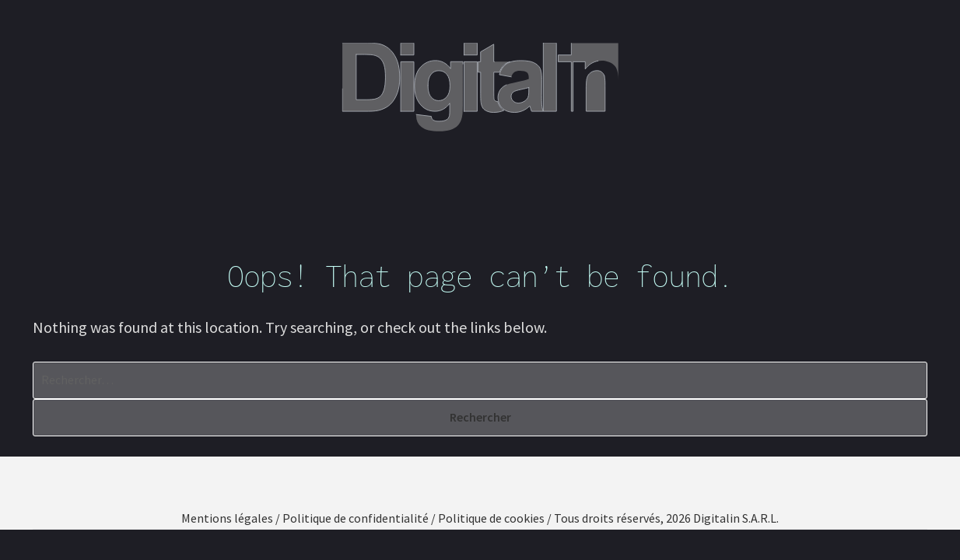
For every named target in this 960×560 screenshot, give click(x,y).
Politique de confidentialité (356, 518)
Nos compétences (415, 180)
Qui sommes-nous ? (260, 180)
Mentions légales (227, 518)
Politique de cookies (491, 518)
